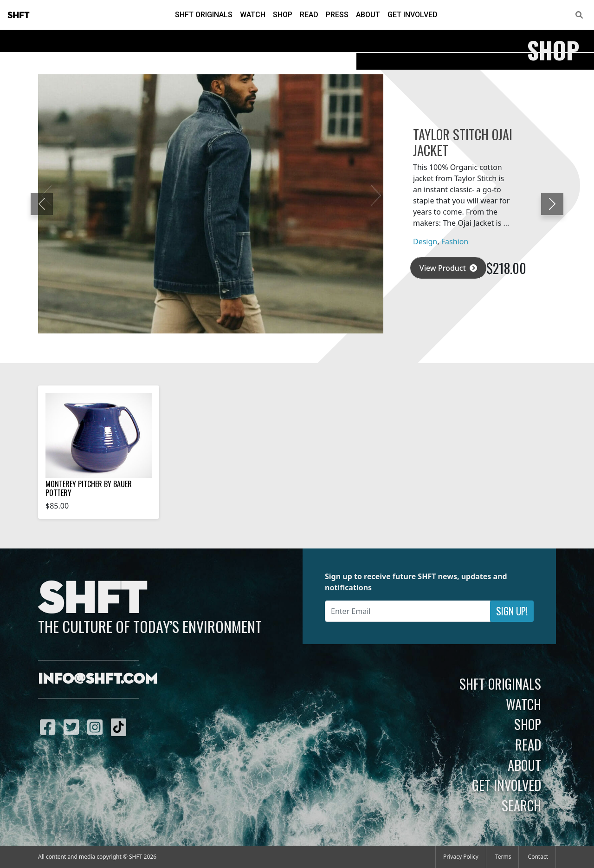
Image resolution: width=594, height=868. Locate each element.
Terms (503, 857)
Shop (283, 15)
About (368, 15)
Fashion (455, 241)
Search (521, 805)
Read (309, 15)
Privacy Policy (461, 857)
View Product (448, 268)
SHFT (19, 15)
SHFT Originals (204, 15)
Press (337, 15)
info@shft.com (98, 679)
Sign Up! (512, 611)
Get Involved (413, 15)
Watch (253, 15)
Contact (538, 857)
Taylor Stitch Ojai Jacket (463, 142)
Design (425, 241)
